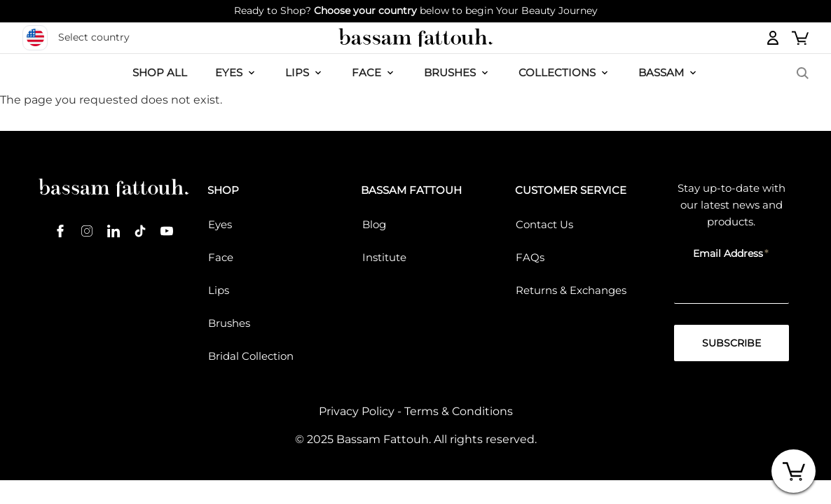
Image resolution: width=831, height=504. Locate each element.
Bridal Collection (251, 356)
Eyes (220, 224)
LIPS (297, 72)
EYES (229, 72)
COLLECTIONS (557, 72)
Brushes (450, 72)
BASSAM (661, 72)
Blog (374, 224)
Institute (384, 257)
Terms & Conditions (459, 411)
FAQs (530, 257)
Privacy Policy (357, 411)
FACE (366, 72)
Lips (219, 290)
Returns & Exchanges (571, 290)
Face (221, 257)
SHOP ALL (160, 72)
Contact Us (544, 224)
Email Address (728, 253)
